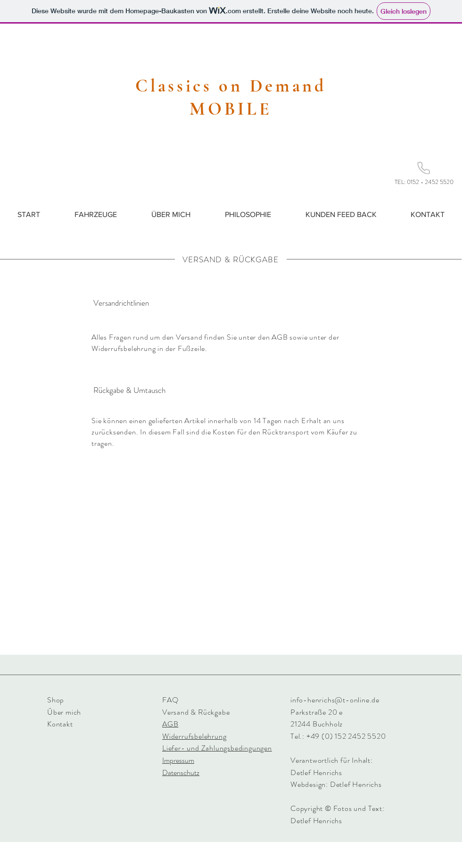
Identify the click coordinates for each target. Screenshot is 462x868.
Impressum (178, 760)
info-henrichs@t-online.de (335, 700)
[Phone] (423, 168)
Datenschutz (181, 772)
